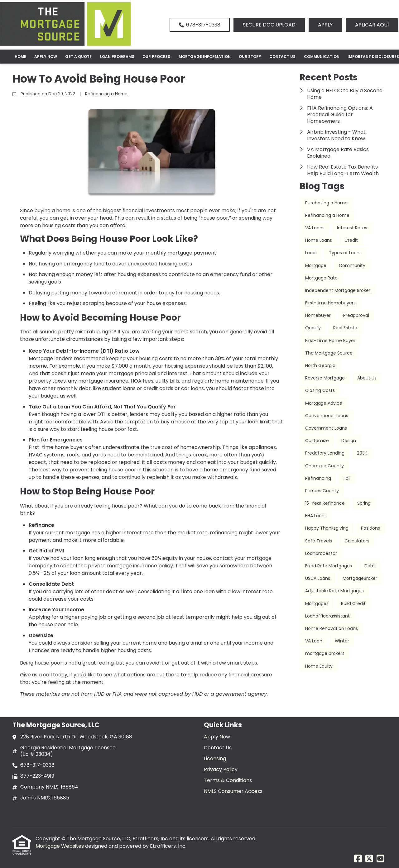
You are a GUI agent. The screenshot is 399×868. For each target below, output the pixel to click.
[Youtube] (380, 859)
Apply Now (46, 57)
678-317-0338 (200, 25)
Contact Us (282, 57)
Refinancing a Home (106, 94)
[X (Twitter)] (369, 859)
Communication (322, 57)
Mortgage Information (205, 57)
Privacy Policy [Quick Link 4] (221, 769)
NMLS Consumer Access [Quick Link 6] (233, 791)
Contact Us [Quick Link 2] (218, 748)
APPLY (325, 25)
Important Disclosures (373, 57)
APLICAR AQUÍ (372, 25)
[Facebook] (358, 859)
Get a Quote (78, 57)
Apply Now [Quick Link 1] (217, 737)
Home (20, 57)
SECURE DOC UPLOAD (269, 25)
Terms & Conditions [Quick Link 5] (228, 780)
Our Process (156, 57)
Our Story (250, 57)
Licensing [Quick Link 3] (215, 758)
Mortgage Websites (60, 846)
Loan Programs (117, 57)
